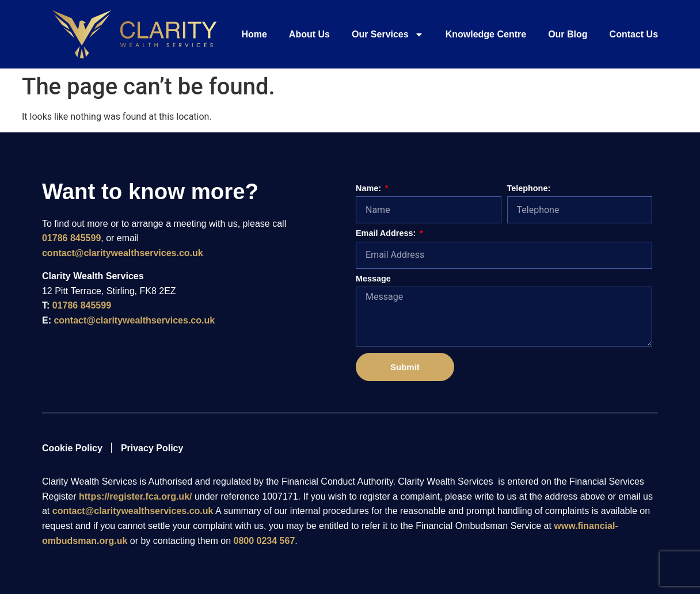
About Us (309, 34)
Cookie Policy (72, 448)
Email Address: (387, 233)
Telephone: (529, 189)
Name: (370, 189)
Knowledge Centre (486, 34)
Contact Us (634, 34)
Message (373, 279)
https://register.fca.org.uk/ (135, 496)
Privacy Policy (152, 448)
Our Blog (568, 34)
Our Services (388, 35)
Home (254, 34)
